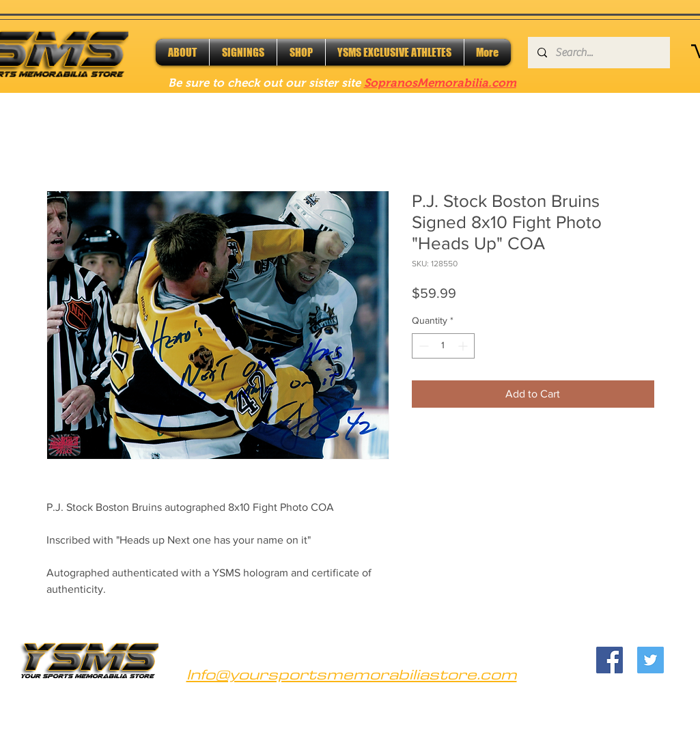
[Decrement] (422, 346)
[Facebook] (610, 660)
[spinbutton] (443, 346)
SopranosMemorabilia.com (440, 83)
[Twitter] (650, 660)
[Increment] (464, 346)
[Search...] (598, 53)
